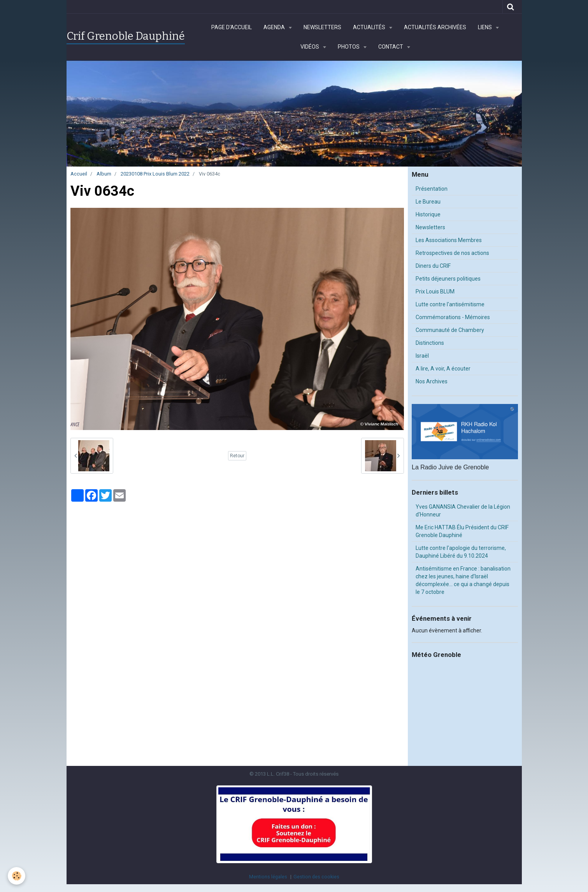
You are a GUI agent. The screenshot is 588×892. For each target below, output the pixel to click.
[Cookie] (17, 876)
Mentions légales (268, 877)
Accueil (79, 174)
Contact (391, 47)
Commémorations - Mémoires (453, 317)
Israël (422, 356)
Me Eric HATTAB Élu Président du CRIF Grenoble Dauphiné (462, 531)
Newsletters (322, 27)
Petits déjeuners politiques (448, 279)
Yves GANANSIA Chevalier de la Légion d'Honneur (463, 511)
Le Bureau (428, 202)
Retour (237, 456)
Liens (485, 27)
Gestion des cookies (316, 877)
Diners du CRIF (433, 266)
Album (104, 174)
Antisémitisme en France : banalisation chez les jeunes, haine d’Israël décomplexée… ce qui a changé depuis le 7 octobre (463, 580)
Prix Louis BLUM (435, 291)
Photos (349, 47)
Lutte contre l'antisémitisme (450, 304)
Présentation (432, 189)
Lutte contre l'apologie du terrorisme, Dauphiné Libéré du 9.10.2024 (461, 552)
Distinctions (430, 343)
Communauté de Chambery (450, 330)
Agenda (275, 27)
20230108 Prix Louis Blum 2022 (155, 174)
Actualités (370, 27)
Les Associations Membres (449, 240)
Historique (428, 214)
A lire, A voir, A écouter (443, 369)
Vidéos (310, 47)
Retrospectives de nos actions (452, 253)
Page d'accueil (232, 27)
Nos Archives (432, 381)
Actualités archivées (435, 27)
